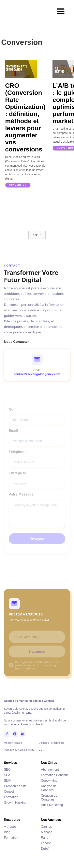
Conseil (9, 792)
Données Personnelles (52, 743)
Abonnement (50, 770)
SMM (8, 781)
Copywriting (49, 781)
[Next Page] (37, 235)
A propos (10, 827)
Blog (7, 832)
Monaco (47, 832)
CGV (41, 750)
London (46, 843)
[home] (18, 6)
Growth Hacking (15, 803)
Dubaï (45, 849)
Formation (11, 797)
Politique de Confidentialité (19, 750)
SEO (7, 770)
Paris (45, 838)
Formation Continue (55, 775)
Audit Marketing (52, 805)
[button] (61, 11)
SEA (7, 775)
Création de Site (15, 786)
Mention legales (13, 743)
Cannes (46, 827)
